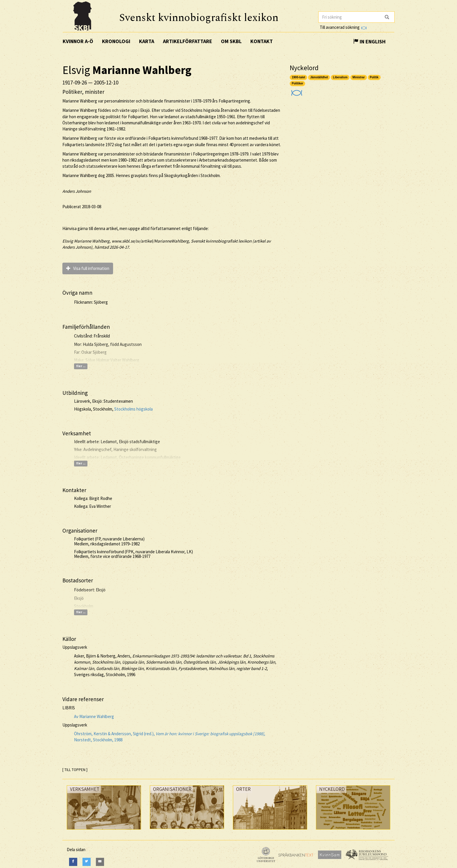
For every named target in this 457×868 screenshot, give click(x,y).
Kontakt (262, 41)
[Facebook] (73, 862)
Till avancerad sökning (343, 27)
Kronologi (116, 41)
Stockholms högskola (133, 409)
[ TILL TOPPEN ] (75, 770)
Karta (147, 41)
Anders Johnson (77, 191)
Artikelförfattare (188, 41)
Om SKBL (231, 41)
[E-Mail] (100, 862)
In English (369, 41)
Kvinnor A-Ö (78, 41)
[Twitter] (87, 862)
